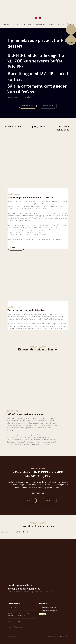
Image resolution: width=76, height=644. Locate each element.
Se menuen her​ (16, 248)
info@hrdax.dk (18, 627)
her (29, 97)
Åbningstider (71, 24)
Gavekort (61, 24)
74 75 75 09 (17, 621)
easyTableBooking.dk (21, 532)
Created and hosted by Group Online (58, 636)
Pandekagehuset (41, 24)
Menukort (52, 24)
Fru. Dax (15, 24)
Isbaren (31, 24)
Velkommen (6, 24)
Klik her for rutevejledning (16, 616)
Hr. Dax (23, 24)
